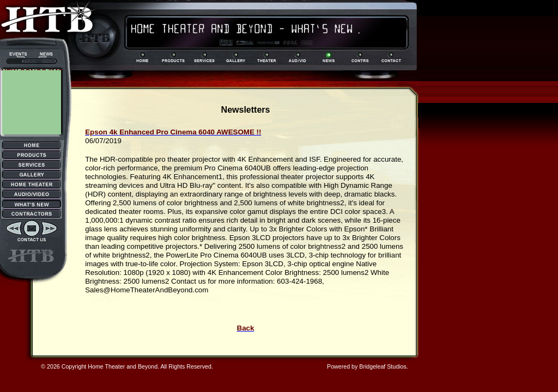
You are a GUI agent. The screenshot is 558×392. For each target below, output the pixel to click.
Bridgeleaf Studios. (383, 366)
